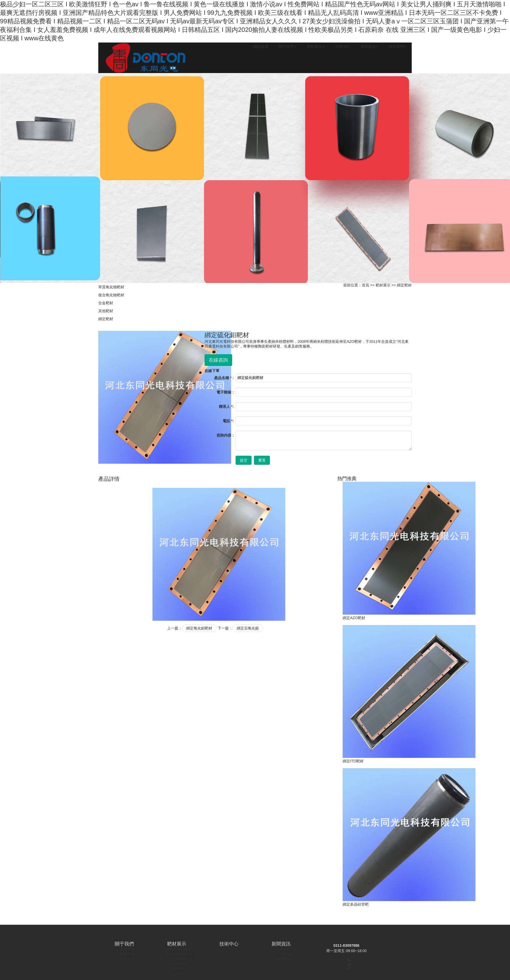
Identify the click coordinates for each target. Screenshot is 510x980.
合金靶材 (106, 303)
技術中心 (343, 47)
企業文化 (127, 949)
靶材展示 (316, 47)
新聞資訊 (369, 47)
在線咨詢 (218, 360)
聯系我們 (398, 47)
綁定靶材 (106, 319)
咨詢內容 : (225, 435)
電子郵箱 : (225, 392)
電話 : (228, 421)
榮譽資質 (127, 959)
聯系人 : (226, 407)
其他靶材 (106, 311)
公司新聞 (284, 949)
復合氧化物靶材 (111, 295)
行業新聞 (284, 954)
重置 (262, 460)
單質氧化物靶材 (111, 287)
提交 (244, 460)
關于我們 (288, 47)
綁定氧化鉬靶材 (199, 628)
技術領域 (284, 959)
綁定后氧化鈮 (248, 628)
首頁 (365, 285)
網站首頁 (261, 47)
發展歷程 (127, 954)
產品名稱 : (224, 378)
